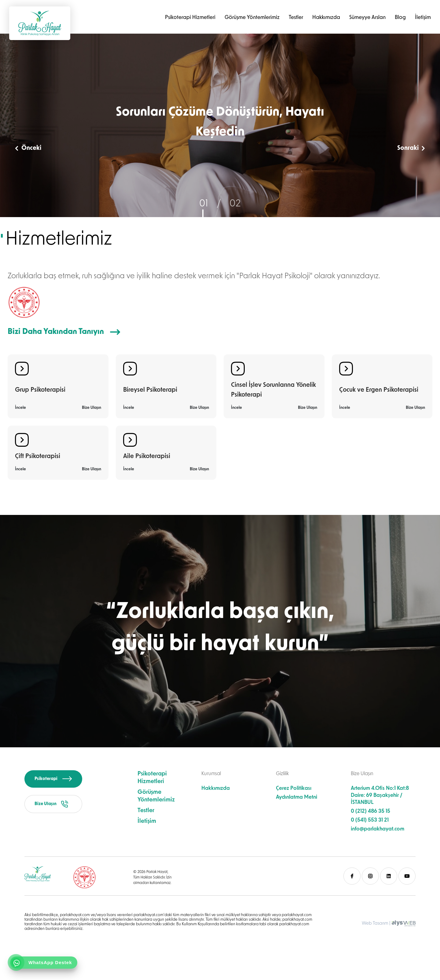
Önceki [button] (28, 148)
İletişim (423, 18)
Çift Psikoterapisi (38, 457)
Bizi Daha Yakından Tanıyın (64, 332)
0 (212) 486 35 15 (370, 811)
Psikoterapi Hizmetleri (190, 18)
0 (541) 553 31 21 (370, 820)
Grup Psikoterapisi (40, 390)
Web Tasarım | (376, 924)
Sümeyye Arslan (367, 18)
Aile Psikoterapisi (147, 457)
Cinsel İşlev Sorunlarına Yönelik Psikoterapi (273, 390)
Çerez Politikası (294, 788)
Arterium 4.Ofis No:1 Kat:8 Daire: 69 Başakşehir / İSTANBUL (380, 795)
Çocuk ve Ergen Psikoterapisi (379, 390)
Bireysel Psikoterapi (150, 390)
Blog (400, 18)
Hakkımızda (326, 18)
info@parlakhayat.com (378, 829)
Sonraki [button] (411, 148)
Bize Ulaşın (92, 408)
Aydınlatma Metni (297, 797)
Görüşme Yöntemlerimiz (252, 18)
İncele (20, 408)
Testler (296, 18)
